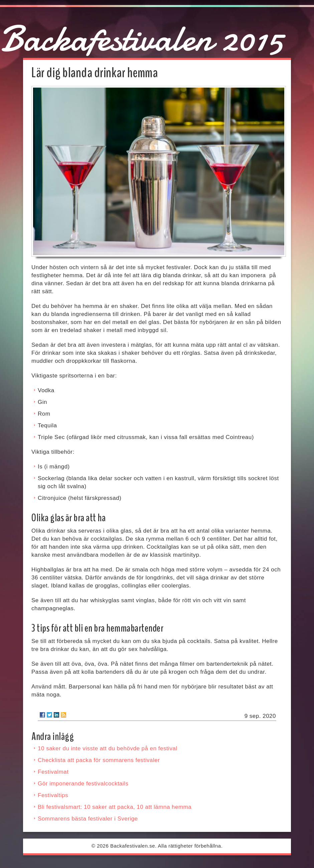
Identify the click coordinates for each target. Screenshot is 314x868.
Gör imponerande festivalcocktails (83, 784)
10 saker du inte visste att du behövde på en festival (108, 748)
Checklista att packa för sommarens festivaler (99, 760)
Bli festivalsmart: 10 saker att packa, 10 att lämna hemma (115, 807)
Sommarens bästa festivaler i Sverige (88, 819)
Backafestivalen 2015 (142, 39)
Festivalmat (53, 772)
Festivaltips (53, 795)
